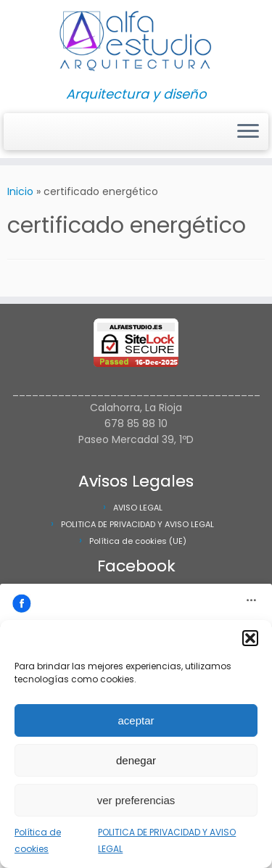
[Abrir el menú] (248, 132)
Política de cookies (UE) (138, 541)
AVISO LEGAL (138, 508)
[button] (250, 638)
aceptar (136, 720)
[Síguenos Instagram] (12, 136)
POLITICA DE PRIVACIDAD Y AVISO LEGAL (137, 524)
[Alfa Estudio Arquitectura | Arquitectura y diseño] (136, 44)
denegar (136, 760)
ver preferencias (136, 800)
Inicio (20, 191)
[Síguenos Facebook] (16, 136)
